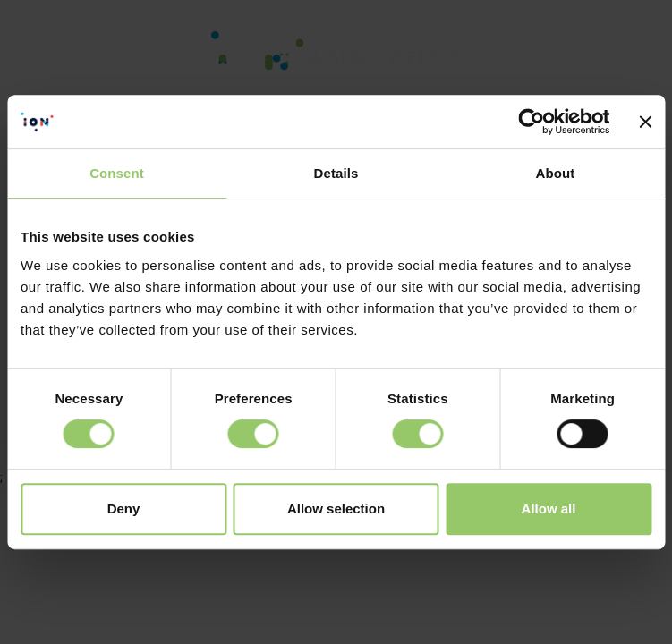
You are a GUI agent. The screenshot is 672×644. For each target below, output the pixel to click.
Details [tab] (336, 173)
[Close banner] (645, 122)
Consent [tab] (117, 173)
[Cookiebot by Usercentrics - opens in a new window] (532, 122)
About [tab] (556, 173)
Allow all (549, 508)
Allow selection (336, 508)
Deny (124, 508)
